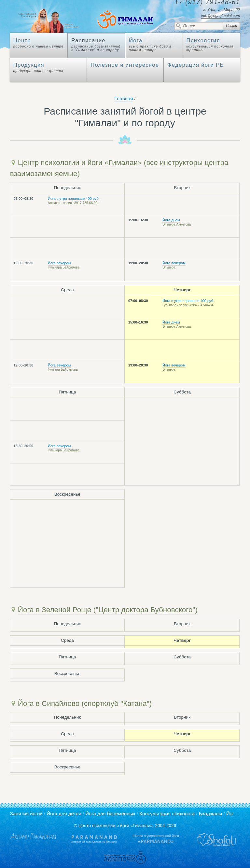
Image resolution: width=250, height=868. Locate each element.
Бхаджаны (211, 813)
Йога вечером (59, 263)
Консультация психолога (167, 813)
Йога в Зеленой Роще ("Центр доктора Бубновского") (108, 610)
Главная (124, 98)
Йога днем (171, 220)
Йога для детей (64, 813)
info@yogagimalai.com (221, 16)
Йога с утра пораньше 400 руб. (74, 199)
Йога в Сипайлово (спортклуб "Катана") (85, 703)
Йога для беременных (110, 813)
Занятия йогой (26, 813)
